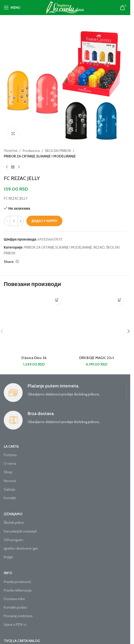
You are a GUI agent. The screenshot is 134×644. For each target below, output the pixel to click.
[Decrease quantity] (7, 221)
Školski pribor (14, 522)
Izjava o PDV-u (15, 624)
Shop (8, 472)
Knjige (8, 557)
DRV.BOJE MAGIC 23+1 (97, 358)
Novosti (10, 481)
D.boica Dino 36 (34, 358)
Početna (10, 455)
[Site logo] (65, 7)
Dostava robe (14, 599)
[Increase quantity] (21, 221)
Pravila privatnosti (17, 582)
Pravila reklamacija (18, 590)
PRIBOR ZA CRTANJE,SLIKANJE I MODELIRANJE (40, 156)
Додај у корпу (44, 221)
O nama (10, 463)
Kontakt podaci (15, 607)
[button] (57, 300)
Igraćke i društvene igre (21, 548)
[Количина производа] (14, 221)
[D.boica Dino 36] (34, 323)
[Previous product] (7, 167)
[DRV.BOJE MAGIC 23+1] (96, 323)
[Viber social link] (17, 262)
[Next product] (19, 167)
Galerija (9, 489)
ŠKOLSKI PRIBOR (58, 151)
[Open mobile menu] (12, 8)
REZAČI (99, 247)
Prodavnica (31, 151)
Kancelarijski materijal (20, 531)
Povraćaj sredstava (18, 616)
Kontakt (10, 498)
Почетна (11, 151)
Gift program (14, 540)
